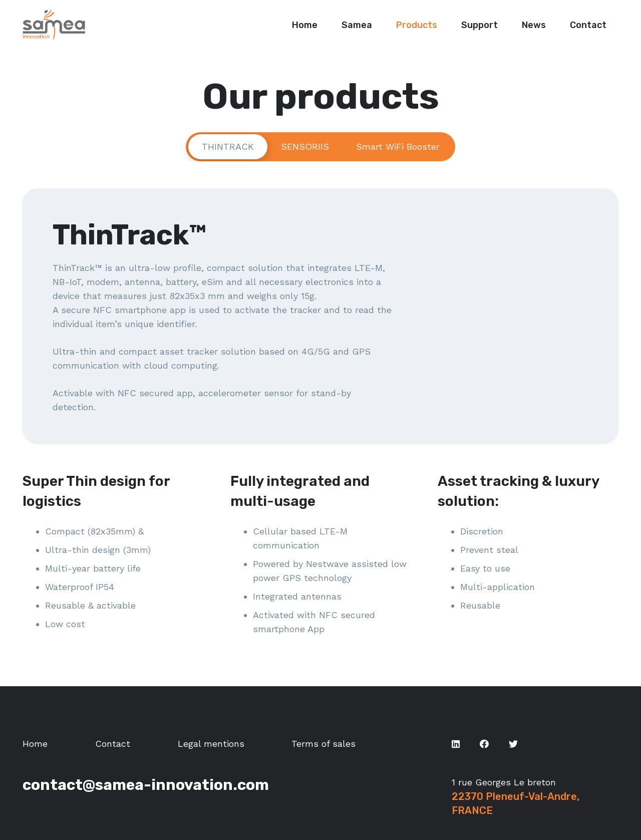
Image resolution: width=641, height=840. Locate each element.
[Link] (54, 25)
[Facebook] (484, 744)
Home (35, 744)
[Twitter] (513, 744)
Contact (113, 744)
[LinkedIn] (456, 744)
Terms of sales (324, 744)
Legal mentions (211, 744)
